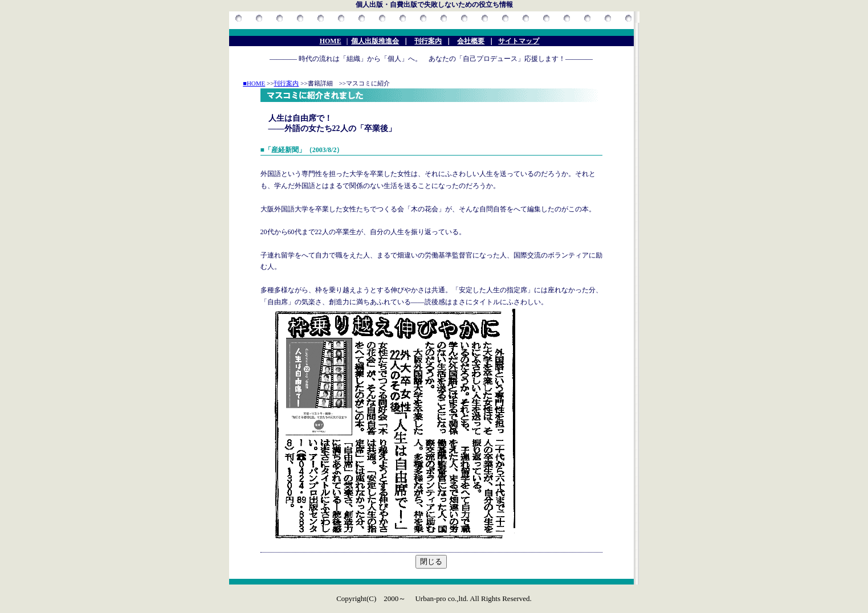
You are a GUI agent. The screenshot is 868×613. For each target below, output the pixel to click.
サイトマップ (519, 41)
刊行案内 (428, 41)
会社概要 (471, 41)
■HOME (254, 83)
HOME (331, 41)
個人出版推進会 (375, 41)
